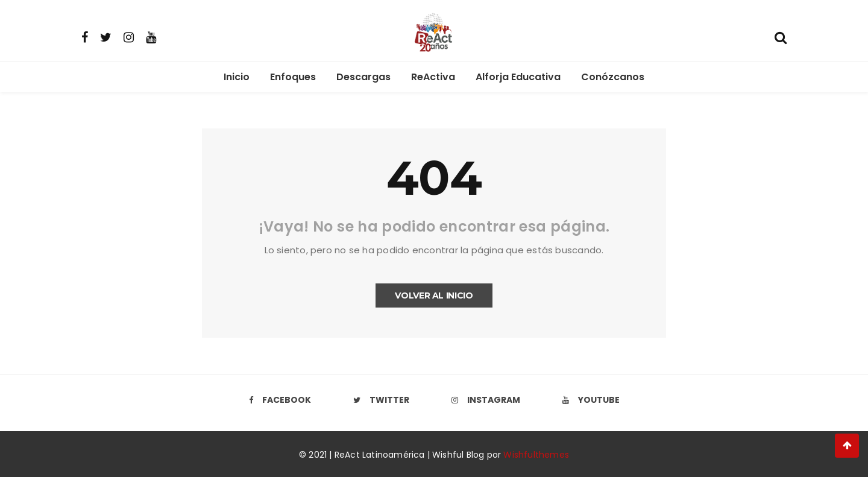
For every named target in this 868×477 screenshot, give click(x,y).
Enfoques (293, 77)
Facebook (280, 400)
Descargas (363, 77)
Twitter (381, 400)
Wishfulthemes (536, 455)
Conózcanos (613, 77)
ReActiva (433, 77)
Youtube (591, 400)
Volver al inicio (434, 295)
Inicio (237, 77)
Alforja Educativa (518, 77)
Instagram (486, 400)
